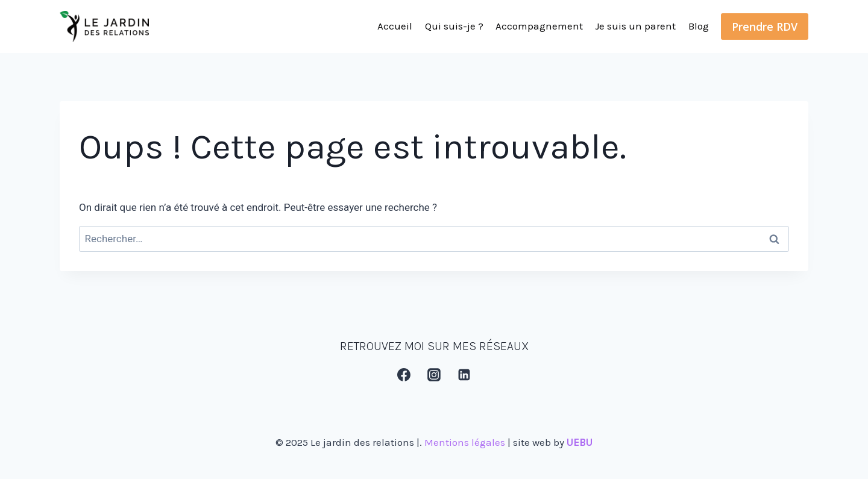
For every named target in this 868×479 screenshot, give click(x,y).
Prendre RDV (765, 27)
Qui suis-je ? (454, 26)
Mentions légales (465, 442)
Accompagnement (539, 26)
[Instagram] (434, 375)
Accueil (395, 26)
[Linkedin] (465, 375)
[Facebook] (404, 375)
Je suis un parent (635, 26)
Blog (699, 26)
